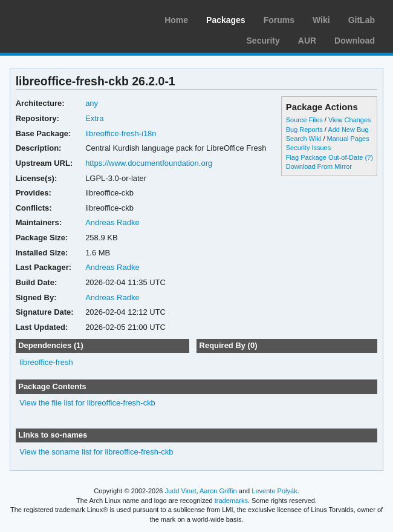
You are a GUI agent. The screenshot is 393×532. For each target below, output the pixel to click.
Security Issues (308, 148)
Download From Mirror (319, 166)
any (92, 103)
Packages (226, 20)
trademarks (231, 501)
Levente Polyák (274, 491)
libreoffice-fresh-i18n (121, 133)
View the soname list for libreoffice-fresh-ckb (96, 452)
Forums (279, 20)
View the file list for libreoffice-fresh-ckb (87, 403)
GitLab (362, 20)
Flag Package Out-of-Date (325, 157)
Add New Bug (348, 130)
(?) (369, 157)
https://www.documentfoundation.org (149, 163)
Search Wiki (304, 139)
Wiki (321, 20)
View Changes (350, 120)
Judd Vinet (181, 491)
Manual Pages (348, 139)
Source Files (304, 120)
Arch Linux (67, 18)
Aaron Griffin (218, 491)
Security (263, 41)
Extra (94, 118)
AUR (307, 41)
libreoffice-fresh (46, 362)
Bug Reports (304, 130)
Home (176, 20)
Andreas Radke (112, 222)
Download (355, 41)
